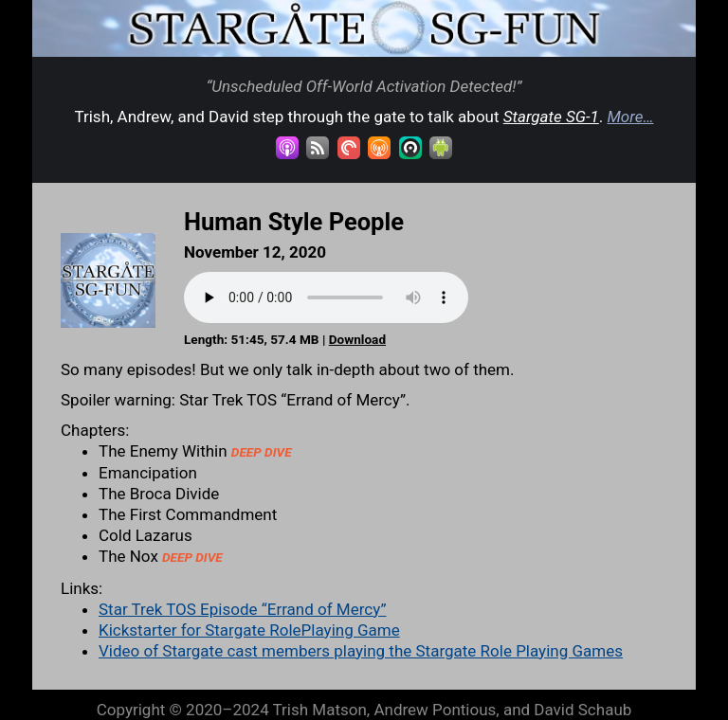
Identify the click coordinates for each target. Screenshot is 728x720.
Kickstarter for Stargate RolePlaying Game (249, 630)
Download (357, 339)
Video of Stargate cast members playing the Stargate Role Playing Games (361, 651)
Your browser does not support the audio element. (326, 297)
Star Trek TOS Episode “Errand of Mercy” (242, 609)
